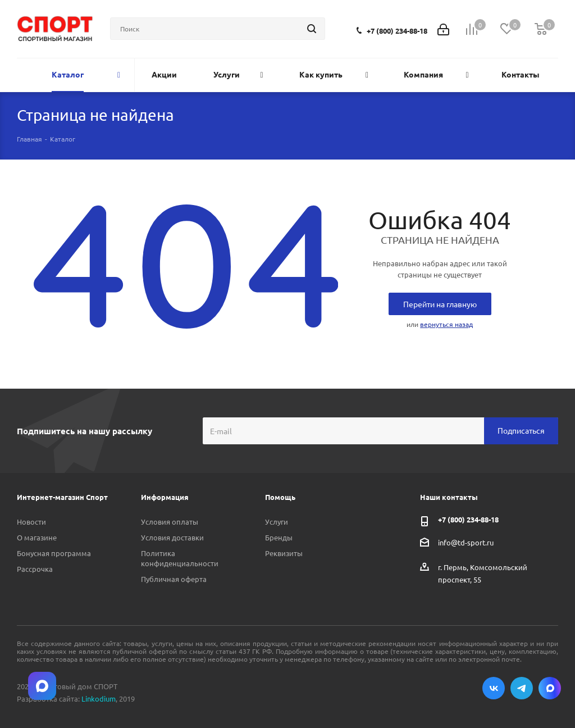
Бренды (279, 537)
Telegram (522, 688)
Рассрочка (35, 569)
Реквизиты (284, 553)
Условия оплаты (170, 522)
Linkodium (99, 699)
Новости (31, 522)
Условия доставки (172, 537)
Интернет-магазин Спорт (62, 497)
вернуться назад (446, 324)
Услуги (277, 522)
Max (550, 688)
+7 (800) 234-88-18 (397, 31)
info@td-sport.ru (466, 542)
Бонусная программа (54, 553)
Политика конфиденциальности (180, 558)
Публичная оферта (174, 579)
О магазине (37, 537)
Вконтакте (494, 688)
